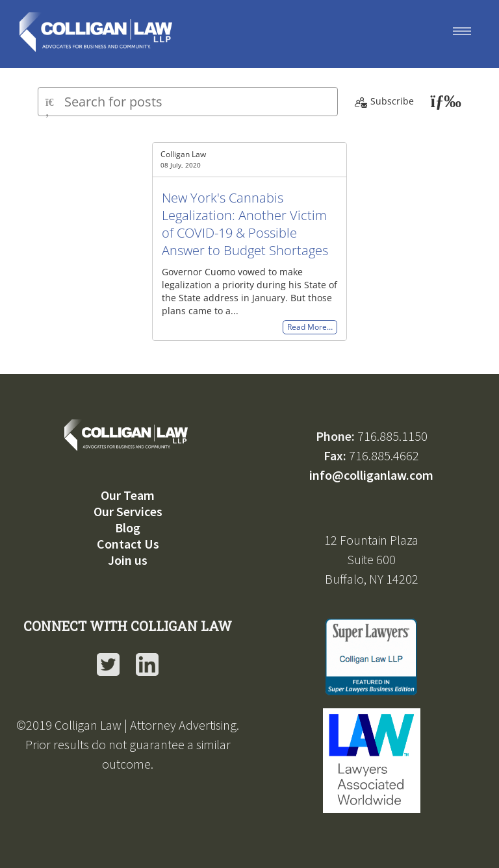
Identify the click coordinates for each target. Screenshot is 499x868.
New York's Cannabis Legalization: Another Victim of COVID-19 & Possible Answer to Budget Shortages (245, 224)
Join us (128, 560)
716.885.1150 (392, 436)
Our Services (128, 511)
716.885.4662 (384, 455)
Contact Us (128, 544)
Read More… (310, 328)
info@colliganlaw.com (371, 475)
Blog (128, 527)
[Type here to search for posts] (188, 102)
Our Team (128, 495)
